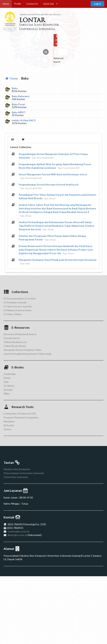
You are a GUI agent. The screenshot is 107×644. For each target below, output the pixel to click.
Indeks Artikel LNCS (24, 120)
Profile (18, 4)
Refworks (9, 425)
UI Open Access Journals (18, 306)
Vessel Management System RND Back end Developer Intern (53, 174)
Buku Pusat (18, 104)
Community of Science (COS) (20, 414)
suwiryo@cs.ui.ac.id (18, 531)
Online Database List (15, 342)
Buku (15, 88)
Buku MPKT (19, 112)
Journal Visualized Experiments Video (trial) (27, 354)
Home (6, 4)
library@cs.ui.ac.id (17, 535)
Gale (6, 382)
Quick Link (50, 4)
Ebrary (7, 378)
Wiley (7, 394)
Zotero (7, 429)
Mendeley (9, 421)
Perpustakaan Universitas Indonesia (24, 473)
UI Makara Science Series (18, 310)
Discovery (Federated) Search (20, 334)
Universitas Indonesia (16, 477)
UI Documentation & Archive (20, 299)
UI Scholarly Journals (15, 302)
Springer (8, 390)
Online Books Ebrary (15, 346)
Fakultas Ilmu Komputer (17, 469)
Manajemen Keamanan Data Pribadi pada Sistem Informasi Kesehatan (58, 260)
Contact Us (32, 4)
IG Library (9, 386)
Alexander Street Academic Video (22, 350)
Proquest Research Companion (21, 417)
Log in (98, 4)
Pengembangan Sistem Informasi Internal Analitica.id (49, 185)
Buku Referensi (21, 96)
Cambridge (10, 374)
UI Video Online (12, 314)
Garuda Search (12, 338)
